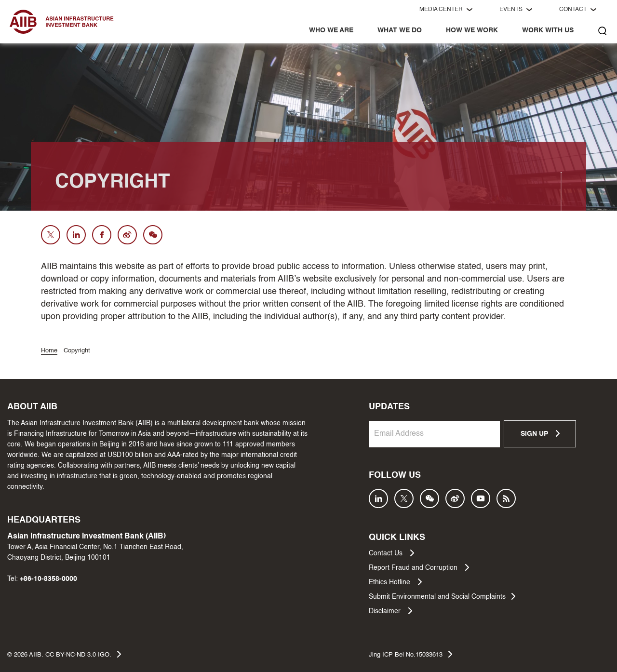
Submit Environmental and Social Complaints (442, 596)
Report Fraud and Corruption (419, 567)
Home (49, 351)
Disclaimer (390, 611)
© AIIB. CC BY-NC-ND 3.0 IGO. (64, 654)
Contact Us (391, 553)
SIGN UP (540, 433)
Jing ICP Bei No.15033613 (410, 654)
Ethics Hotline (395, 582)
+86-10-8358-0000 (48, 579)
